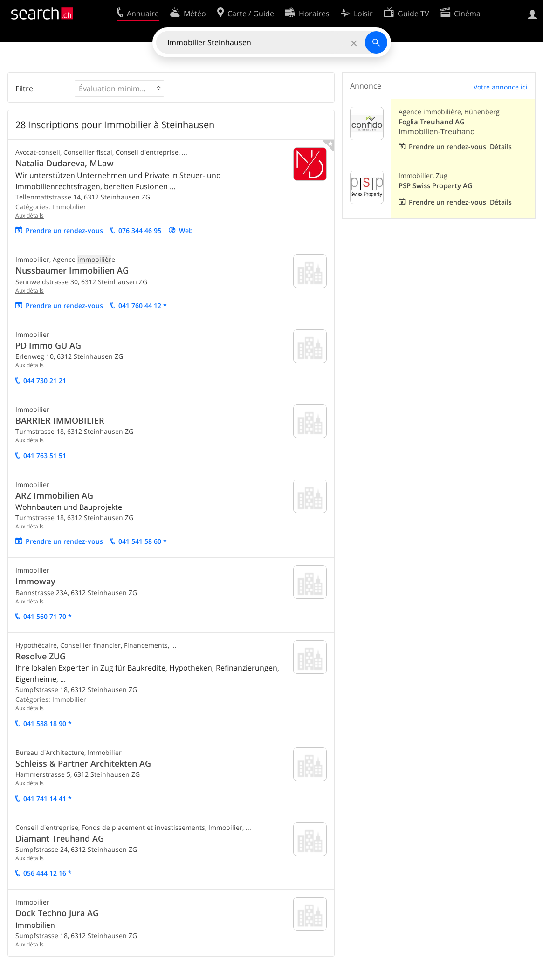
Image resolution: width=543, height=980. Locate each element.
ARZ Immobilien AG (54, 495)
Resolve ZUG (41, 656)
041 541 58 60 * (143, 541)
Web (186, 230)
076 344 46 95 (140, 230)
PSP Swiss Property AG (436, 186)
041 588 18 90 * (48, 723)
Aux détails (30, 216)
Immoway (35, 581)
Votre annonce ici (501, 87)
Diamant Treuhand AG (60, 838)
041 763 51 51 (45, 456)
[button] (119, 89)
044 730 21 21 (45, 380)
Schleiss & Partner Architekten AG (83, 763)
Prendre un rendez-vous (64, 230)
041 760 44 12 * (143, 305)
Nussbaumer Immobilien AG (72, 270)
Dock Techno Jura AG (57, 913)
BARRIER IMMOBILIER (60, 420)
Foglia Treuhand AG (432, 122)
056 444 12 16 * (48, 873)
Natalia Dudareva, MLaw (65, 163)
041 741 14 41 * (48, 798)
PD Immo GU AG (48, 345)
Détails (501, 147)
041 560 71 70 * (48, 616)
